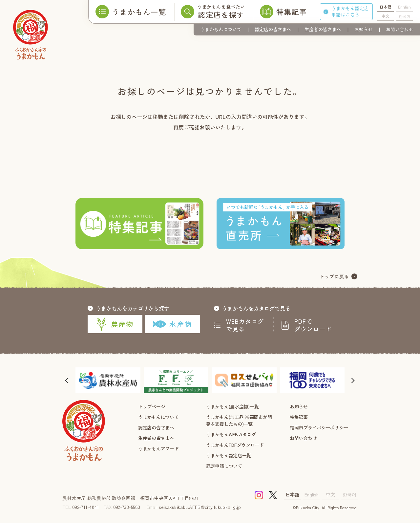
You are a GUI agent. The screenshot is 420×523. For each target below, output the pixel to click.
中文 (386, 16)
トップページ (152, 406)
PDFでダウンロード (313, 325)
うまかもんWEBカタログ (231, 434)
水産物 (172, 324)
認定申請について (224, 466)
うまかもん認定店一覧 (229, 455)
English (404, 7)
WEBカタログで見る (245, 325)
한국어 (405, 16)
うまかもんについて (221, 29)
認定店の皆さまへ (273, 29)
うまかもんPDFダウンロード (235, 445)
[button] (67, 380)
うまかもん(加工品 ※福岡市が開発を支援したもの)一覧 (239, 420)
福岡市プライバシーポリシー (319, 427)
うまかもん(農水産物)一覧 (232, 406)
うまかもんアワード (158, 448)
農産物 (115, 324)
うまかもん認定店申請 (350, 11)
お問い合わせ (400, 29)
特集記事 (299, 417)
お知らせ (364, 29)
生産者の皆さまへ (323, 29)
